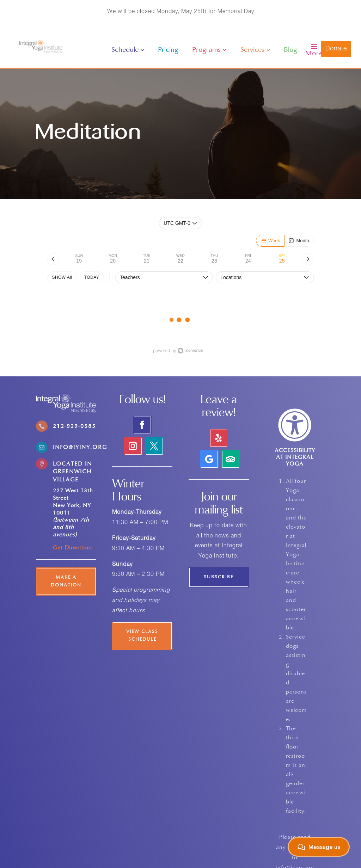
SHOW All (62, 277)
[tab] (79, 259)
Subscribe (219, 577)
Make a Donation (66, 581)
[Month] (299, 241)
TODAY (92, 277)
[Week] (270, 241)
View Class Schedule (142, 636)
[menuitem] (128, 50)
